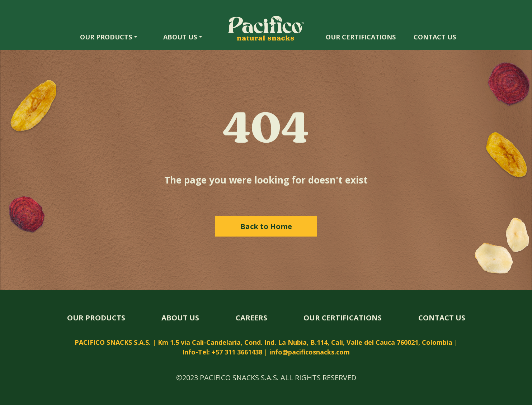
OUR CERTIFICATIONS (361, 37)
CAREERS (251, 318)
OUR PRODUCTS (106, 37)
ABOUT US (180, 37)
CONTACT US (435, 37)
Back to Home (266, 226)
